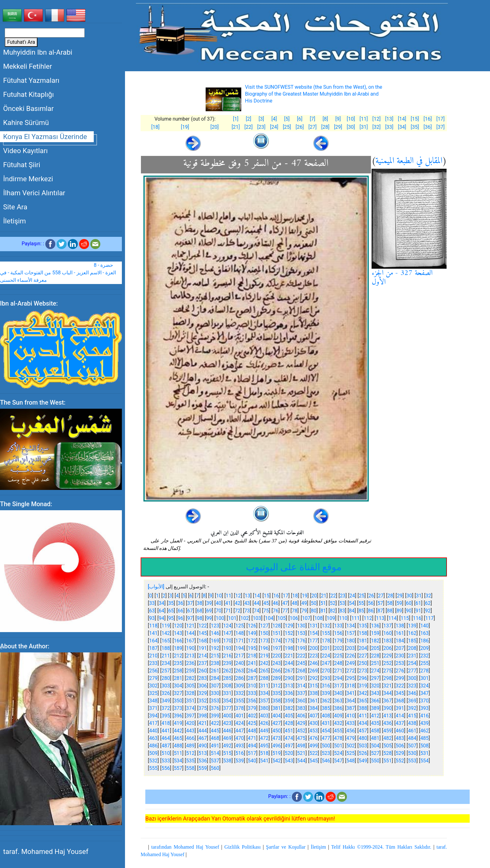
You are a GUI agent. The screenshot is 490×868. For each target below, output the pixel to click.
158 (363, 633)
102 (245, 618)
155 (326, 633)
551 (388, 761)
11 (228, 596)
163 (425, 633)
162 (412, 633)
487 (166, 746)
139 (412, 626)
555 (153, 768)
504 (375, 746)
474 (289, 738)
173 (264, 641)
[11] (364, 119)
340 (338, 693)
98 (199, 618)
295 (350, 678)
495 (264, 746)
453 (314, 731)
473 (277, 738)
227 (363, 656)
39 (209, 603)
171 (240, 641)
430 (314, 723)
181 (363, 641)
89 (399, 611)
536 (203, 761)
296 (363, 678)
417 (153, 723)
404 (277, 716)
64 (162, 611)
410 (350, 716)
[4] (274, 119)
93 (152, 618)
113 (380, 618)
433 (350, 723)
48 (295, 603)
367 (388, 701)
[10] (351, 119)
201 (326, 648)
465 (178, 738)
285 (227, 678)
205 (375, 648)
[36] (427, 127)
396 (178, 716)
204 (363, 648)
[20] (214, 127)
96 (181, 618)
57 (380, 603)
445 (215, 731)
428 (289, 723)
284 (215, 678)
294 (338, 678)
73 (247, 611)
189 (178, 648)
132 (326, 626)
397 (190, 716)
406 (301, 716)
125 (240, 626)
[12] (376, 119)
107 (306, 618)
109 (331, 618)
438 (412, 723)
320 (375, 686)
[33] (389, 127)
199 (301, 648)
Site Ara (15, 207)
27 (381, 596)
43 (247, 603)
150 (264, 633)
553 (412, 761)
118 (153, 626)
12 (238, 596)
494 (252, 746)
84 (352, 611)
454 (326, 731)
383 (301, 708)
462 (425, 731)
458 (375, 731)
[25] (287, 127)
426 (264, 723)
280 (166, 678)
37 (190, 603)
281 (178, 678)
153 (301, 633)
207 (400, 648)
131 (314, 626)
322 (400, 686)
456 (350, 731)
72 (237, 611)
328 (190, 693)
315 (314, 686)
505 (388, 746)
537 (215, 761)
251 (375, 663)
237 (203, 663)
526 (363, 753)
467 (203, 738)
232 (425, 656)
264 (252, 671)
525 (350, 753)
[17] (440, 119)
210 (153, 656)
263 (240, 671)
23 (342, 596)
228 (375, 656)
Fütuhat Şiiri (22, 165)
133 (338, 626)
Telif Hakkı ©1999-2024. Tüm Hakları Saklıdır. (381, 847)
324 (425, 686)
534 (178, 761)
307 (215, 686)
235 (178, 663)
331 (227, 693)
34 (162, 603)
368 (400, 701)
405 (289, 716)
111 (355, 618)
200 (314, 648)
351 (190, 701)
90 (409, 611)
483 (400, 738)
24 (352, 596)
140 (425, 626)
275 (388, 671)
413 (388, 716)
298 (388, 678)
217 (240, 656)
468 (215, 738)
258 (178, 671)
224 (326, 656)
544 (301, 761)
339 (326, 693)
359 (289, 701)
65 (171, 611)
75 (266, 611)
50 (314, 603)
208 (412, 648)
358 (277, 701)
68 (199, 611)
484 (412, 738)
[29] (338, 127)
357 (264, 701)
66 (181, 611)
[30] (351, 127)
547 (338, 761)
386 (338, 708)
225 (338, 656)
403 (264, 716)
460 (400, 731)
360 (301, 701)
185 (412, 641)
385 (326, 708)
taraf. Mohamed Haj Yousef (46, 851)
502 (350, 746)
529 (400, 753)
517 (252, 753)
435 (375, 723)
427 (277, 723)
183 (388, 641)
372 (166, 708)
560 (215, 768)
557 (178, 768)
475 (301, 738)
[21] (236, 127)
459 (388, 731)
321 (388, 686)
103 (257, 618)
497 (289, 746)
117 (430, 618)
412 (375, 716)
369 (412, 701)
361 (314, 701)
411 (363, 716)
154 (314, 633)
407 (314, 716)
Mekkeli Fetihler (27, 66)
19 (305, 596)
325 (153, 693)
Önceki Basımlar (28, 108)
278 (425, 671)
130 (301, 626)
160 (388, 633)
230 (400, 656)
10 (219, 596)
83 (342, 611)
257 (166, 671)
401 (240, 716)
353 (215, 701)
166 (178, 641)
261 (215, 671)
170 (227, 641)
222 (301, 656)
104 (269, 618)
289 (277, 678)
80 (314, 611)
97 (190, 618)
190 (190, 648)
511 (178, 753)
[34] (402, 127)
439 (425, 723)
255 (425, 663)
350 (178, 701)
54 (352, 603)
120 (178, 626)
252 (388, 663)
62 (428, 603)
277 (412, 671)
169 (215, 641)
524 (338, 753)
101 (232, 618)
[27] (312, 127)
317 (338, 686)
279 (153, 678)
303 (166, 686)
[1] (236, 119)
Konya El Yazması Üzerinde (45, 137)
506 (400, 746)
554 (425, 761)
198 (289, 648)
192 (215, 648)
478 (338, 738)
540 (252, 761)
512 (190, 753)
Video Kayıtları (25, 151)
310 (252, 686)
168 (203, 641)
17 (286, 596)
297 (375, 678)
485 (425, 738)
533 (166, 761)
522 (314, 753)
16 (276, 596)
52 (333, 603)
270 (326, 671)
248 (338, 663)
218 (252, 656)
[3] (261, 119)
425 (252, 723)
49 (304, 603)
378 (240, 708)
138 (400, 626)
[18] (155, 127)
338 (314, 693)
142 (166, 633)
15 (267, 596)
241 (252, 663)
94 (162, 618)
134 (350, 626)
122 (203, 626)
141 (153, 633)
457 (363, 731)
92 (428, 611)
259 (190, 671)
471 (252, 738)
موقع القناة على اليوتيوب (294, 567)
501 (338, 746)
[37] (440, 127)
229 (388, 656)
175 (289, 641)
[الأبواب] (156, 587)
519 (277, 753)
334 (264, 693)
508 (425, 746)
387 (350, 708)
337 (301, 693)
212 (178, 656)
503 (363, 746)
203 (350, 648)
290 (289, 678)
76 (276, 611)
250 (363, 663)
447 (240, 731)
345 (400, 693)
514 (215, 753)
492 (227, 746)
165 (166, 641)
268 (301, 671)
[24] (274, 127)
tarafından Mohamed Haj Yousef (185, 847)
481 (375, 738)
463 (153, 738)
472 (264, 738)
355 (240, 701)
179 (338, 641)
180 (350, 641)
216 (227, 656)
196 (264, 648)
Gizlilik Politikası (242, 847)
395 (166, 716)
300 (412, 678)
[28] (325, 127)
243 (277, 663)
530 (412, 753)
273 (363, 671)
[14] (402, 119)
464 (166, 738)
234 (166, 663)
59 (399, 603)
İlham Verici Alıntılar (34, 193)
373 (178, 708)
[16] (427, 119)
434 (363, 723)
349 (166, 701)
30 (409, 596)
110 (343, 618)
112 (368, 618)
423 (227, 723)
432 (338, 723)
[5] (287, 119)
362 (326, 701)
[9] (338, 119)
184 (400, 641)
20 (314, 596)
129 (289, 626)
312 (277, 686)
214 (203, 656)
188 (166, 648)
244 (289, 663)
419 (178, 723)
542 (277, 761)
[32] (376, 127)
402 (252, 716)
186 (425, 641)
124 (227, 626)
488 (178, 746)
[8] (325, 119)
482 (388, 738)
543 (289, 761)
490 (203, 746)
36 (181, 603)
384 (314, 708)
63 (152, 611)
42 (237, 603)
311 (264, 686)
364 (350, 701)
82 (333, 611)
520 (289, 753)
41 (228, 603)
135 (363, 626)
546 (326, 761)
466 (190, 738)
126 (252, 626)
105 (282, 618)
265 (264, 671)
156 (338, 633)
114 (392, 618)
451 (289, 731)
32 (428, 596)
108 (319, 618)
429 (301, 723)
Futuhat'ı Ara (21, 42)
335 (277, 693)
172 (252, 641)
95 (171, 618)
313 (289, 686)
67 (190, 611)
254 (412, 663)
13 (247, 596)
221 (289, 656)
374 (190, 708)
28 (390, 596)
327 (178, 693)
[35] (415, 127)
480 (363, 738)
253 (400, 663)
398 (203, 716)
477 (326, 738)
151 (277, 633)
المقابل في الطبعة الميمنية (409, 161)
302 (153, 686)
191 (203, 648)
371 (153, 708)
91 (418, 611)
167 (190, 641)
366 (375, 701)
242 (264, 663)
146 (215, 633)
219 (264, 656)
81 (323, 611)
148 (240, 633)
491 (215, 746)
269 (314, 671)
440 (153, 731)
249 (350, 663)
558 (190, 768)
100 (220, 618)
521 (301, 753)
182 (375, 641)
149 (252, 633)
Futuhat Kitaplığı (28, 94)
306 (203, 686)
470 (240, 738)
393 (425, 708)
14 (257, 596)
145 (203, 633)
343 (375, 693)
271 (338, 671)
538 (227, 761)
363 (338, 701)
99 (209, 618)
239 (227, 663)
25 (362, 596)
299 (400, 678)
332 (240, 693)
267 (289, 671)
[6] (300, 119)
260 (203, 671)
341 (350, 693)
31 (419, 596)
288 (264, 678)
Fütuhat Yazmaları (31, 80)
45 (266, 603)
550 (375, 761)
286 (240, 678)
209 (425, 648)
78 (295, 611)
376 (215, 708)
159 (375, 633)
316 (326, 686)
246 (314, 663)
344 (388, 693)
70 (218, 611)
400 (227, 716)
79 (304, 611)
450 (277, 731)
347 (425, 693)
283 (203, 678)
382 (289, 708)
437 (400, 723)
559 (203, 768)
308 (227, 686)
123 (215, 626)
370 (425, 701)
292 (314, 678)
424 (240, 723)
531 (425, 753)
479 (350, 738)
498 (301, 746)
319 (363, 686)
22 (333, 596)
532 (153, 761)
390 (388, 708)
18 (295, 596)
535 (190, 761)
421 (203, 723)
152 (289, 633)
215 (215, 656)
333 (252, 693)
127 (264, 626)
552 (400, 761)
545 (314, 761)
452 (301, 731)
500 (326, 746)
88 (390, 611)
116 (417, 618)
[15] (415, 119)
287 (252, 678)
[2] (249, 119)
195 (252, 648)
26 (371, 596)
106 (294, 618)
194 (240, 648)
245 (301, 663)
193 (227, 648)
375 (203, 708)
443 (190, 731)
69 (209, 611)
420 (190, 723)
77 (285, 611)
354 (227, 701)
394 (153, 716)
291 (301, 678)
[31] (364, 127)
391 (400, 708)
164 (153, 641)
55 (361, 603)
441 (166, 731)
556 (166, 768)
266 (277, 671)
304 (178, 686)
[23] (261, 127)
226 (350, 656)
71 (228, 611)
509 (153, 753)
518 (264, 753)
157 (350, 633)
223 (314, 656)
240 (240, 663)
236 (190, 663)
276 (400, 671)
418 (166, 723)
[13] (389, 119)
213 (190, 656)
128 (277, 626)
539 (240, 761)
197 (277, 648)
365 (363, 701)
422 (215, 723)
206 (388, 648)
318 (350, 686)
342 (363, 693)
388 (363, 708)
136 (375, 626)
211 (166, 656)
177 (314, 641)
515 (227, 753)
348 (153, 701)
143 (178, 633)
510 (166, 753)
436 (388, 723)
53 (342, 603)
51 (323, 603)
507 (412, 746)
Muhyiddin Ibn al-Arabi (38, 52)
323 (412, 686)
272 (350, 671)
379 (252, 708)
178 (326, 641)
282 (190, 678)
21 (324, 596)
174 (277, 641)
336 (289, 693)
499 (314, 746)
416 (425, 716)
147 (227, 633)
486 (153, 746)
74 (257, 611)
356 (252, 701)
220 (277, 656)
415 (412, 716)
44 (257, 603)
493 (240, 746)
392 (412, 708)
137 (388, 626)
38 (199, 603)
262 (227, 671)
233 (153, 663)
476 (314, 738)
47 (285, 603)
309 (240, 686)
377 (227, 708)
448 (252, 731)
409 (338, 716)
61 (418, 603)
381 (277, 708)
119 (166, 626)
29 (400, 596)
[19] (185, 127)
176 (301, 641)
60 (409, 603)
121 (190, 626)
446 (227, 731)
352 (203, 701)
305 (190, 686)
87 (380, 611)
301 (425, 678)
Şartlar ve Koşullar (286, 847)
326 (166, 693)
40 (218, 603)
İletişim (15, 221)
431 (326, 723)
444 (203, 731)
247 (326, 663)
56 (371, 603)
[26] (300, 127)
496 (277, 746)
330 (215, 693)
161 (400, 633)
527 (375, 753)
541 (264, 761)
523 (326, 753)
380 (264, 708)
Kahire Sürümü (26, 122)
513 (203, 753)
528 (388, 753)
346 (412, 693)
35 (171, 603)
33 (152, 603)
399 (215, 716)
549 (363, 761)
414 (400, 716)
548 (350, 761)
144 (190, 633)
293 (326, 678)
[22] (248, 127)
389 (375, 708)
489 (190, 746)
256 (153, 671)
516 (240, 753)
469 (227, 738)
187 (153, 648)
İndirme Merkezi (28, 179)
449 (264, 731)
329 (203, 693)
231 (412, 656)
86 (371, 611)
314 (301, 686)
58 (390, 603)
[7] (312, 119)
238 (215, 663)
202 (338, 648)
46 (276, 603)
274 (375, 671)
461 (412, 731)
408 (326, 716)
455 (338, 731)
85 (361, 611)
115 (405, 618)
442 (178, 731)
